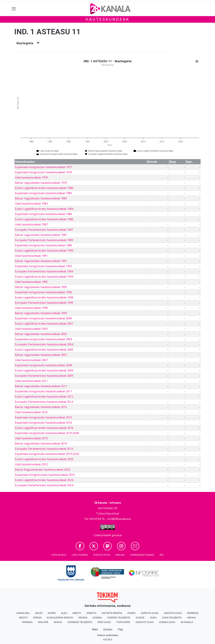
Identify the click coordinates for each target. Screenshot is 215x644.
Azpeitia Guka (150, 613)
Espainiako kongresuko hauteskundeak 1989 (43, 245)
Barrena (193, 613)
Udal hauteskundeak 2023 (31, 464)
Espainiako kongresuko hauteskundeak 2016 (43, 423)
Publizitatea (102, 555)
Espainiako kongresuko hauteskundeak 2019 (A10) (47, 454)
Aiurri (52, 613)
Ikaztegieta (28, 43)
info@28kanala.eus (119, 519)
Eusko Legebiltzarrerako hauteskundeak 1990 (44, 251)
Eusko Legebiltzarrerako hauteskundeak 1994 (44, 277)
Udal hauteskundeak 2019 (31, 438)
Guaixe (140, 618)
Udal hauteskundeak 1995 (31, 282)
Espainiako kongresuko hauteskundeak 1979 (43, 172)
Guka (153, 618)
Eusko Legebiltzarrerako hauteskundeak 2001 (44, 324)
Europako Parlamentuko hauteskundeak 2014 (44, 402)
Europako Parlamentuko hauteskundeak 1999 (44, 303)
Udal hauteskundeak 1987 (31, 224)
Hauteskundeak (107, 19)
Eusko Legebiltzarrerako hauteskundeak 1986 (44, 219)
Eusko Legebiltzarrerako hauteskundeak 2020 (44, 459)
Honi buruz (59, 555)
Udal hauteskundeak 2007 (31, 360)
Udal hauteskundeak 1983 (31, 204)
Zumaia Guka (167, 622)
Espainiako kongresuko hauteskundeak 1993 (43, 266)
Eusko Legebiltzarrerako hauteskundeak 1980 (44, 188)
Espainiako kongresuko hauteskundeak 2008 (43, 365)
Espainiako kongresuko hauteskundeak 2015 (43, 417)
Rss (162, 555)
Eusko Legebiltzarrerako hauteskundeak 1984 (44, 209)
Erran (37, 618)
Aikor (39, 613)
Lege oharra (80, 555)
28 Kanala (187, 622)
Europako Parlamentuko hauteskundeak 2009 (44, 376)
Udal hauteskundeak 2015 (31, 412)
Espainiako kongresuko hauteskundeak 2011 (43, 391)
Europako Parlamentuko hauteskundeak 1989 (44, 240)
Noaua (58, 622)
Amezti (77, 613)
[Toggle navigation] (14, 9)
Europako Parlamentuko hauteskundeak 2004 (44, 344)
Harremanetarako (142, 555)
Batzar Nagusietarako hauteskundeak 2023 (42, 470)
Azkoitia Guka (173, 613)
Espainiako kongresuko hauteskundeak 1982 (43, 193)
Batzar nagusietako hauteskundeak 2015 (41, 407)
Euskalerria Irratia (60, 618)
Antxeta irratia (112, 613)
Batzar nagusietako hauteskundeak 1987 (41, 235)
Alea (64, 613)
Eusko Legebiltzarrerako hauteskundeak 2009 (44, 370)
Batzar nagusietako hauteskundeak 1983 (41, 198)
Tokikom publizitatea (107, 635)
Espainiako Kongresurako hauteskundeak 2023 (45, 475)
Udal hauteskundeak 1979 (31, 177)
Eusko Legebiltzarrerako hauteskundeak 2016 (44, 428)
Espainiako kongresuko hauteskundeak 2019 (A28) (47, 433)
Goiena (97, 618)
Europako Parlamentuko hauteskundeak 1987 (44, 230)
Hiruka (191, 618)
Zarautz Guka (145, 622)
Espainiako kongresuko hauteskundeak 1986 (43, 214)
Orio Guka (104, 622)
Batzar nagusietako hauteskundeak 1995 (41, 287)
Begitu (24, 618)
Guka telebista (172, 618)
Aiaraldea (23, 613)
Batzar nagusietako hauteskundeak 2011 (41, 386)
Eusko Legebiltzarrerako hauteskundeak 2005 (44, 350)
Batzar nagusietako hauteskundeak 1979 (41, 183)
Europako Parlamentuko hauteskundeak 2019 (44, 449)
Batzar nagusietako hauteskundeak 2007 (41, 355)
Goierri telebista (119, 618)
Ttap (120, 629)
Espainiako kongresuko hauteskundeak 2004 (43, 339)
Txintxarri (123, 622)
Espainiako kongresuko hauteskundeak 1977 (43, 167)
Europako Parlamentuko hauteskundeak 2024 (44, 485)
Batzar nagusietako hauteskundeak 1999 (41, 313)
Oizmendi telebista (80, 622)
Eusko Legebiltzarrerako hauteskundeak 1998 (44, 297)
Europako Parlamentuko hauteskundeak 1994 (44, 271)
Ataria (131, 613)
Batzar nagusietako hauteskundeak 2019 (41, 443)
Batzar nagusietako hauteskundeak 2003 (41, 334)
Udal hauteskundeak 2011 (31, 381)
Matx (95, 629)
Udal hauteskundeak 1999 (31, 308)
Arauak (120, 555)
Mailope (43, 622)
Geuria (83, 618)
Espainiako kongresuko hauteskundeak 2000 (43, 318)
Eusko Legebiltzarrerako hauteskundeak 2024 (44, 480)
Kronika (27, 622)
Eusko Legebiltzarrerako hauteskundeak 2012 (44, 397)
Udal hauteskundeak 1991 (31, 256)
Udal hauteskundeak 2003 (31, 329)
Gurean (108, 629)
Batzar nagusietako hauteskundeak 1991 (41, 261)
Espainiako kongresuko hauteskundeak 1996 (43, 292)
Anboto (91, 613)
